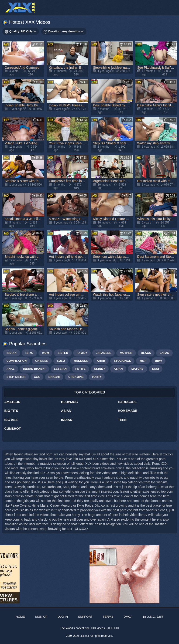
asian (118, 369)
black (146, 353)
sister (63, 353)
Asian (66, 411)
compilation (17, 361)
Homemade (128, 411)
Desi (156, 369)
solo (61, 361)
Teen (122, 420)
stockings (122, 361)
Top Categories (90, 392)
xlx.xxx (85, 636)
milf (143, 361)
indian (12, 353)
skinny (100, 369)
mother (126, 353)
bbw (158, 361)
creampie (76, 377)
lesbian (60, 369)
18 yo (29, 353)
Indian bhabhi (34, 369)
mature (138, 369)
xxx (37, 377)
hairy (97, 377)
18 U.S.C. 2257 (153, 617)
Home (20, 617)
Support (85, 617)
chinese (42, 361)
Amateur (12, 402)
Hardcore (127, 402)
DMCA (128, 617)
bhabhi (54, 377)
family (82, 353)
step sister (16, 377)
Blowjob (69, 402)
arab (101, 361)
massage (81, 361)
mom (45, 353)
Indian (67, 420)
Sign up (41, 617)
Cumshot (12, 429)
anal (11, 369)
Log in (63, 617)
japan (164, 353)
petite (80, 369)
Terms (108, 617)
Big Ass (11, 420)
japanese (103, 353)
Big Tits (11, 411)
